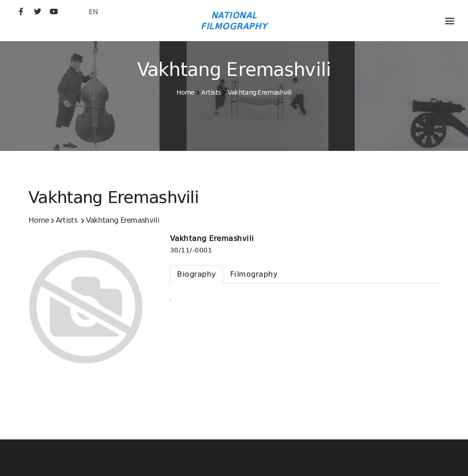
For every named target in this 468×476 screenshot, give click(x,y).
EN (93, 12)
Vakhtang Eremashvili (260, 92)
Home (185, 92)
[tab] (197, 274)
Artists (211, 92)
